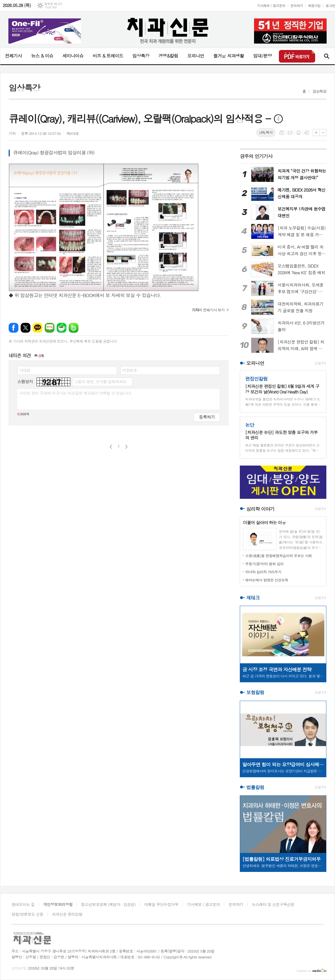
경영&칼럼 (168, 56)
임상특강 (141, 56)
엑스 (26, 328)
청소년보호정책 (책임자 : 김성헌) (108, 904)
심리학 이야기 (260, 509)
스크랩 (307, 133)
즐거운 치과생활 (229, 56)
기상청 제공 (51, 7)
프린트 (298, 133)
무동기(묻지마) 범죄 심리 (264, 564)
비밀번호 (130, 370)
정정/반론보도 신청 (27, 914)
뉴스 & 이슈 (42, 56)
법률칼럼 (255, 787)
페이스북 (14, 328)
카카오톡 (38, 328)
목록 (282, 133)
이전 (111, 447)
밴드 (74, 328)
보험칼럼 (255, 693)
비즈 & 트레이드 (108, 56)
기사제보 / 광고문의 (271, 5)
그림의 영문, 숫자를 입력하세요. (101, 381)
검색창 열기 (326, 56)
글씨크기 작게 (323, 133)
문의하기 (297, 5)
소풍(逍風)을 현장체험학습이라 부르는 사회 (278, 556)
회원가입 (314, 5)
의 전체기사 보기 (208, 310)
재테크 (253, 598)
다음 (126, 447)
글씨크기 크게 (316, 133)
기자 (12, 133)
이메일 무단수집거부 (161, 904)
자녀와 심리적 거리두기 (263, 572)
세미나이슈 (73, 56)
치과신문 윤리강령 (67, 914)
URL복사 (266, 132)
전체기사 (13, 56)
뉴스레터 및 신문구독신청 (273, 904)
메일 (290, 133)
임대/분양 (262, 56)
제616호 (73, 133)
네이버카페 (62, 328)
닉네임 (25, 370)
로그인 (330, 5)
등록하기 (207, 417)
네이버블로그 (50, 328)
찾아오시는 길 (23, 904)
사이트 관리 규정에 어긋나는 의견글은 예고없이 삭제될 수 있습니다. (76, 393)
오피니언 (196, 56)
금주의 (256, 156)
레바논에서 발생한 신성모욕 (267, 580)
